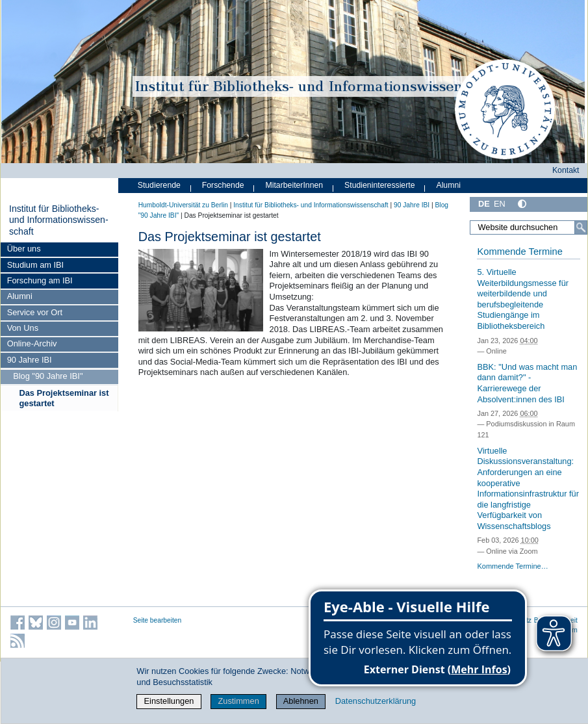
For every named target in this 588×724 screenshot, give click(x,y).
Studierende (159, 185)
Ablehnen (301, 701)
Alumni (20, 296)
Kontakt (566, 170)
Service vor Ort (35, 312)
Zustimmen (238, 701)
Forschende (223, 185)
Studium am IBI (35, 265)
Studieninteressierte (379, 185)
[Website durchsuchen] (529, 227)
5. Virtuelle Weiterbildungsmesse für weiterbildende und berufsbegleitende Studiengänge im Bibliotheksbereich (523, 299)
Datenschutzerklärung (376, 701)
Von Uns (23, 328)
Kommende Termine (519, 252)
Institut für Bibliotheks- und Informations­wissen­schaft (59, 220)
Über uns (24, 249)
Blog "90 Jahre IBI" (48, 376)
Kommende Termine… (512, 566)
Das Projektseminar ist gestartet (64, 398)
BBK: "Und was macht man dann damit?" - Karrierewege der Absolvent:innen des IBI (527, 383)
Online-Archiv (32, 343)
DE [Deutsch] (484, 204)
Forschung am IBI (40, 280)
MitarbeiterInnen (295, 185)
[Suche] (581, 227)
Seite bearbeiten (158, 620)
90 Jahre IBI (30, 360)
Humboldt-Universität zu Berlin (183, 205)
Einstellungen (169, 701)
